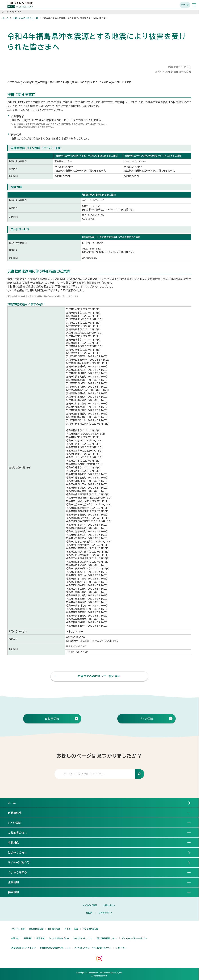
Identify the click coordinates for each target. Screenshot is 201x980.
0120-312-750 (75, 637)
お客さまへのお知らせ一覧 (25, 18)
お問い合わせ (109, 905)
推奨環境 (41, 938)
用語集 (89, 913)
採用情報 (16, 892)
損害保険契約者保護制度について (55, 948)
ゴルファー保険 (71, 929)
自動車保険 (17, 813)
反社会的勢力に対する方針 (24, 948)
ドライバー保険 (18, 929)
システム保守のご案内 (59, 938)
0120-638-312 (133, 167)
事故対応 (16, 842)
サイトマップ (121, 948)
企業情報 (16, 882)
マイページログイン (19, 862)
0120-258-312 (64, 167)
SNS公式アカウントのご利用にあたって (93, 948)
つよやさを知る (20, 872)
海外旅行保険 (54, 929)
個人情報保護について (107, 938)
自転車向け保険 (36, 929)
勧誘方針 (15, 938)
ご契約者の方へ (20, 832)
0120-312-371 (91, 206)
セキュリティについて (83, 938)
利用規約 (28, 938)
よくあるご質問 (90, 905)
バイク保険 (17, 823)
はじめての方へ (17, 853)
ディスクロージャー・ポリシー (135, 938)
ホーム (6, 18)
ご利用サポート (106, 913)
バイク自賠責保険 (91, 929)
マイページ (185, 5)
